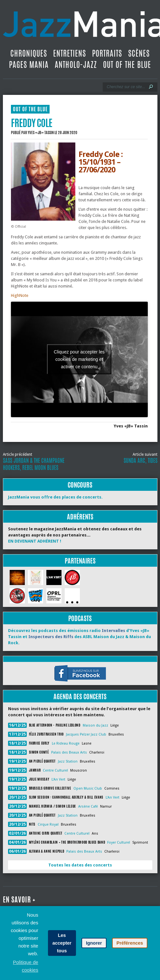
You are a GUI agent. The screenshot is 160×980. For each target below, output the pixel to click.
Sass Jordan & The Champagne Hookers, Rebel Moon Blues (34, 464)
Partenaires (80, 561)
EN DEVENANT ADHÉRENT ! (35, 541)
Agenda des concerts (80, 696)
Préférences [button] (130, 943)
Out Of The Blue (127, 65)
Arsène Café (88, 806)
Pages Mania (29, 65)
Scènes (139, 53)
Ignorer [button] (94, 943)
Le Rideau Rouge (66, 743)
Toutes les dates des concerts (80, 865)
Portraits (107, 53)
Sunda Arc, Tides (141, 461)
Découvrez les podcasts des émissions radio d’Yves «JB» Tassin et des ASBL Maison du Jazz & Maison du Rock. (80, 637)
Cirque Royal (48, 824)
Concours (80, 485)
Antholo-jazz (76, 65)
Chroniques (29, 53)
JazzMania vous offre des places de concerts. (55, 497)
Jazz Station (68, 761)
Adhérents (80, 517)
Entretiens (70, 53)
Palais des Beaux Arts (69, 752)
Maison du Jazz (95, 725)
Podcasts (80, 618)
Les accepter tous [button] (62, 943)
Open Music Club (88, 788)
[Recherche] (126, 87)
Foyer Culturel (119, 843)
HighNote (20, 295)
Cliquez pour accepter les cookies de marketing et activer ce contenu (79, 359)
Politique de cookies (25, 966)
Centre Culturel (55, 770)
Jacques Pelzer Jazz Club (86, 734)
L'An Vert (58, 779)
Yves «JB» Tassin (41, 133)
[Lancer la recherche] (151, 87)
